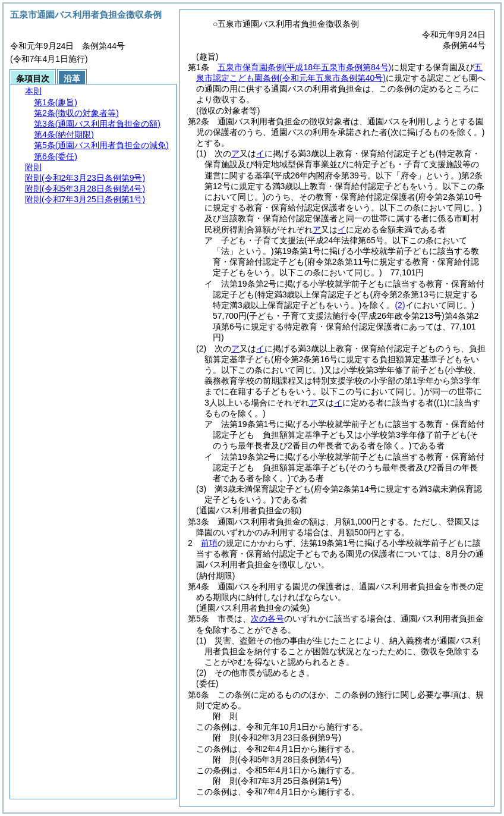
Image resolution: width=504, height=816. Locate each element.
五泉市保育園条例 (304, 67)
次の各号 (267, 619)
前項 (209, 543)
